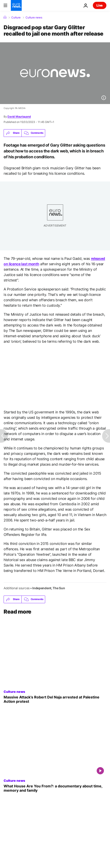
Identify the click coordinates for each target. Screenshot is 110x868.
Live (100, 5)
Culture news (34, 18)
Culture (16, 18)
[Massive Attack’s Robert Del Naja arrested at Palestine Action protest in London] (55, 699)
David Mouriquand (19, 117)
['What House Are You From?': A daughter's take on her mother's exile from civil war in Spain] (55, 788)
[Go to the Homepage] (16, 5)
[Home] (5, 17)
